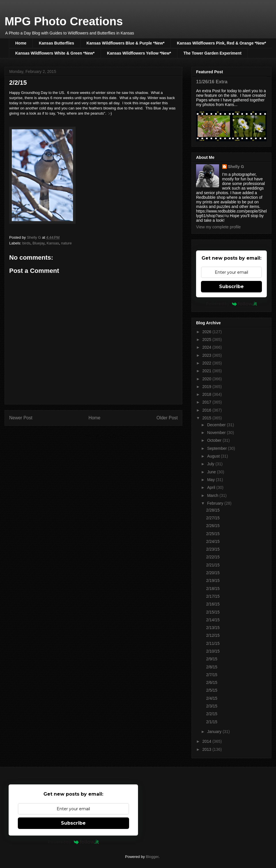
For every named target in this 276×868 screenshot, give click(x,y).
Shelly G (236, 167)
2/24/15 (213, 541)
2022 (207, 363)
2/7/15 (212, 675)
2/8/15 (212, 667)
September (217, 448)
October (215, 440)
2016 (207, 410)
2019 (207, 387)
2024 (207, 347)
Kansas (53, 243)
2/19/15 (213, 580)
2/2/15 (212, 714)
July (211, 464)
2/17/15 (213, 596)
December (217, 425)
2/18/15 (213, 589)
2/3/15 (212, 706)
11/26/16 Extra (212, 82)
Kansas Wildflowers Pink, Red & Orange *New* (221, 43)
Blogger (152, 857)
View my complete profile (218, 227)
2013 (207, 749)
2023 (207, 355)
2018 (207, 394)
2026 (207, 332)
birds (26, 243)
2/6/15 (212, 682)
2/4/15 (212, 698)
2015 (207, 418)
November (217, 433)
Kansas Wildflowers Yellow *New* (139, 53)
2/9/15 (212, 659)
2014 (207, 741)
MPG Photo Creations (64, 21)
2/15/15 (213, 612)
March (213, 495)
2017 (207, 402)
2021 (207, 371)
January (215, 732)
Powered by (232, 304)
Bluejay (39, 243)
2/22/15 (213, 557)
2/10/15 (213, 651)
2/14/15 (213, 620)
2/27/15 (213, 518)
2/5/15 (212, 690)
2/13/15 (213, 628)
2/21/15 (213, 565)
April (212, 487)
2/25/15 (213, 534)
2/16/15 (213, 604)
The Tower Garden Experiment (212, 53)
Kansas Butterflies (56, 43)
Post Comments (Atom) (105, 436)
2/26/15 (213, 526)
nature (67, 243)
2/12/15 (213, 635)
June (212, 472)
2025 (207, 340)
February (216, 503)
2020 (207, 379)
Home (21, 43)
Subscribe (231, 287)
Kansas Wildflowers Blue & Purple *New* (125, 43)
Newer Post (21, 418)
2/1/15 (212, 722)
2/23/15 (213, 549)
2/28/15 (213, 510)
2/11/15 (213, 643)
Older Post (167, 418)
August (214, 456)
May (211, 480)
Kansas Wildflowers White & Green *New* (55, 53)
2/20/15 (213, 573)
